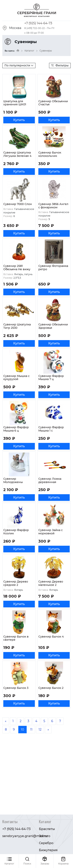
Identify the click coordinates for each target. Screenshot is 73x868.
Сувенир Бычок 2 (51, 688)
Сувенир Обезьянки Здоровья (53, 326)
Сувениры (46, 51)
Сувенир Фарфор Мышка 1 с (51, 429)
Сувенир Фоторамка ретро (53, 268)
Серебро (46, 843)
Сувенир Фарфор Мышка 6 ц (16, 429)
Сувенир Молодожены (13, 480)
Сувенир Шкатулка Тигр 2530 (17, 326)
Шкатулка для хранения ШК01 (15, 103)
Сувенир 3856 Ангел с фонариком (53, 206)
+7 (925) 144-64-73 (38, 23)
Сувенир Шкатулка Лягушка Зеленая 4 (17, 154)
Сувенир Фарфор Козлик (16, 532)
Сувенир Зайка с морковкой (51, 532)
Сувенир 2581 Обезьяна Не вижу (17, 268)
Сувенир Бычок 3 (16, 688)
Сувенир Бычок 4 (51, 637)
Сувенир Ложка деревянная (50, 480)
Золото (45, 836)
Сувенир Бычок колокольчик (50, 154)
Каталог (29, 51)
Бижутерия (48, 850)
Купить (19, 120)
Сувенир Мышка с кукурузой (16, 378)
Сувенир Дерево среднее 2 (16, 583)
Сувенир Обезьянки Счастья (53, 103)
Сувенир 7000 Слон (18, 204)
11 (31, 729)
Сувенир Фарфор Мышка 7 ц (51, 378)
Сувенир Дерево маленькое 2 (51, 583)
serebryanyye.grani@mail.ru (25, 836)
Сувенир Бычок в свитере (16, 638)
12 (40, 729)
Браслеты (47, 829)
